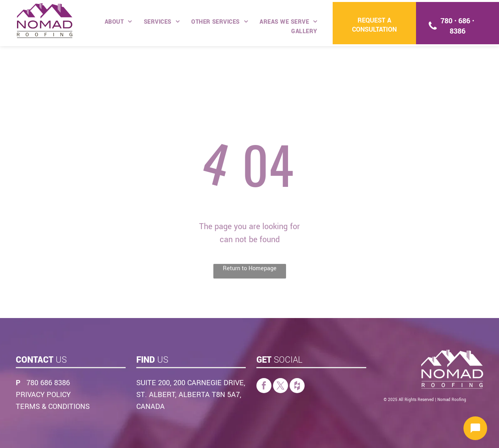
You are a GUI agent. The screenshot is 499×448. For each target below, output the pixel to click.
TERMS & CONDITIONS (53, 407)
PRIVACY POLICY (43, 395)
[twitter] (281, 387)
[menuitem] (118, 22)
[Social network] (297, 387)
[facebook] (264, 387)
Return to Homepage (250, 268)
